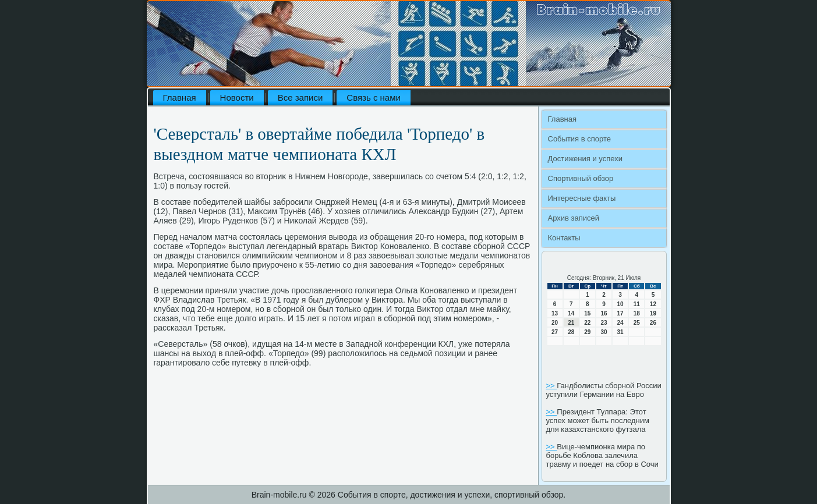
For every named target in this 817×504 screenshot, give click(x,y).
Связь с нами (374, 97)
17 (620, 313)
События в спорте (580, 139)
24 (620, 323)
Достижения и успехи (585, 159)
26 (653, 323)
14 (571, 313)
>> (552, 386)
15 (587, 313)
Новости (237, 97)
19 (653, 313)
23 (604, 323)
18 (637, 313)
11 (637, 304)
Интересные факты (582, 198)
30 (604, 332)
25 (637, 323)
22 (587, 323)
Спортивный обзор (581, 178)
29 (587, 332)
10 (620, 304)
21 (571, 323)
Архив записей (574, 218)
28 (571, 332)
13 (555, 313)
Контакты (564, 238)
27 (555, 332)
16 (604, 313)
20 (555, 323)
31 (620, 332)
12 (653, 304)
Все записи (300, 97)
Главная (180, 97)
